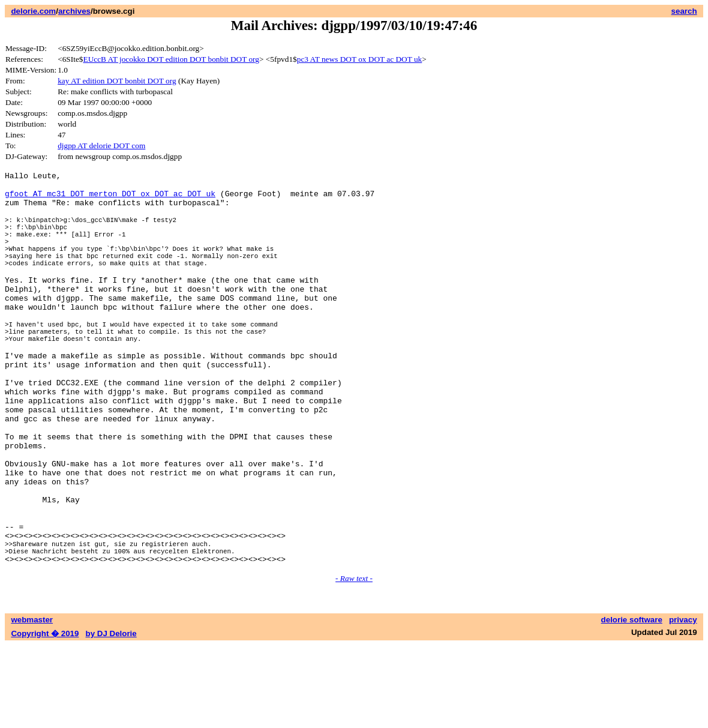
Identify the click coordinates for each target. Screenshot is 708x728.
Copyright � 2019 (45, 716)
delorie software (632, 702)
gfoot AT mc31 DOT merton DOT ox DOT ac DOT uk (110, 199)
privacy (683, 702)
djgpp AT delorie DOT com (101, 146)
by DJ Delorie (111, 716)
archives (74, 11)
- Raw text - (354, 661)
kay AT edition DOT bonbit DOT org (117, 81)
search (684, 11)
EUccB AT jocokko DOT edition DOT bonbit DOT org (171, 59)
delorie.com (33, 11)
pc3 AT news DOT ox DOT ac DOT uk (360, 59)
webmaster (32, 702)
